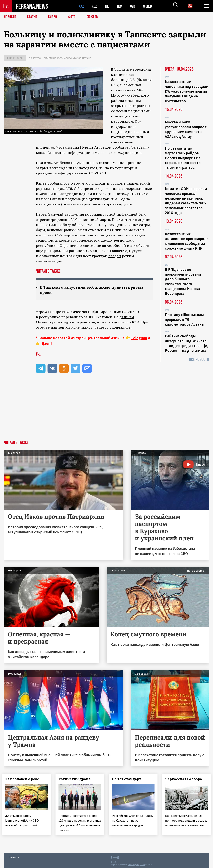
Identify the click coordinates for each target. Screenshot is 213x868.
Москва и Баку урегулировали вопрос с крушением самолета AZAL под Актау (186, 129)
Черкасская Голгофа (185, 779)
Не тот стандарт (128, 779)
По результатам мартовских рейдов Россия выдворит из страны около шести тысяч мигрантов (183, 158)
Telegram (139, 338)
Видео (54, 17)
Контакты (14, 856)
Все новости (199, 359)
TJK (107, 6)
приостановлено (90, 235)
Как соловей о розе (24, 779)
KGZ (94, 6)
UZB (134, 6)
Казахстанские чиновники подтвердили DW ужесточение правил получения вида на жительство (187, 91)
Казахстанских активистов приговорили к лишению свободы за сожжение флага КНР (187, 241)
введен (115, 256)
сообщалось (59, 183)
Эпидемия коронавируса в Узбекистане (67, 58)
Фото (74, 17)
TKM (120, 6)
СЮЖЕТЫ (95, 17)
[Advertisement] (106, 411)
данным (127, 317)
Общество (35, 58)
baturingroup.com (136, 864)
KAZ (81, 6)
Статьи (33, 17)
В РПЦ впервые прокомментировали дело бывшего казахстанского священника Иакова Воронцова (183, 281)
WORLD (149, 6)
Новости (10, 17)
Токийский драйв (76, 779)
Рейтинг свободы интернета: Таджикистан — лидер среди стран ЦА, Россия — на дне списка (187, 343)
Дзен (46, 344)
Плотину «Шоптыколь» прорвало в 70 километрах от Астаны (185, 319)
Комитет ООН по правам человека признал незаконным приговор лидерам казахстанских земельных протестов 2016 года (186, 201)
